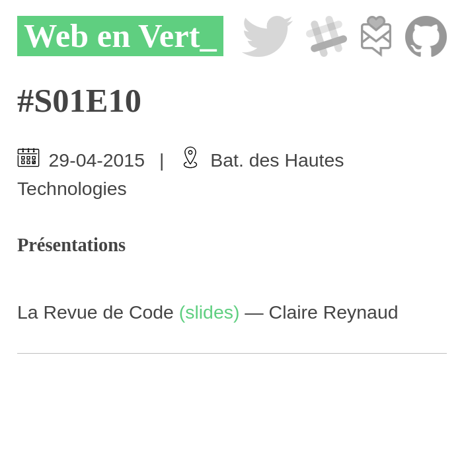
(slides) (210, 312)
